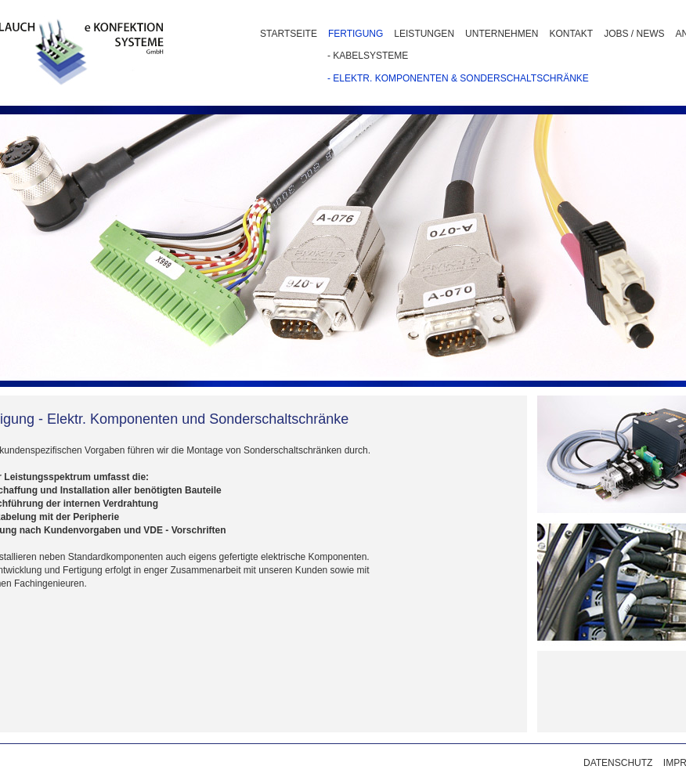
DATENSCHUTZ (618, 763)
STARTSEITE (289, 34)
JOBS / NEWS (634, 34)
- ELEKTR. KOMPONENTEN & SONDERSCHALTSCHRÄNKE (458, 78)
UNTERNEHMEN (502, 34)
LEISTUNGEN (424, 34)
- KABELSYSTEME (368, 56)
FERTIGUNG (356, 34)
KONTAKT (571, 34)
